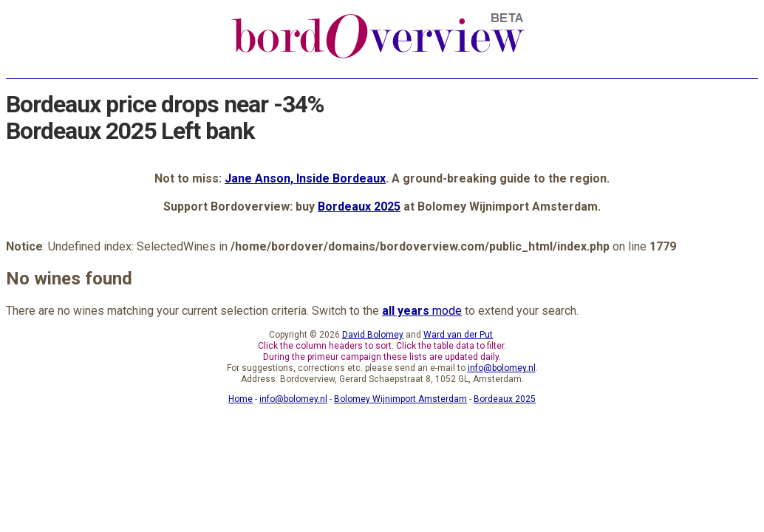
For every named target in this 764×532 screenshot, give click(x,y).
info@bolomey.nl (502, 368)
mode (422, 311)
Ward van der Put (458, 335)
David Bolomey (373, 335)
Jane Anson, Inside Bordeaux (305, 178)
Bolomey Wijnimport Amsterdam (400, 399)
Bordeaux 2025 (359, 207)
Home (241, 399)
